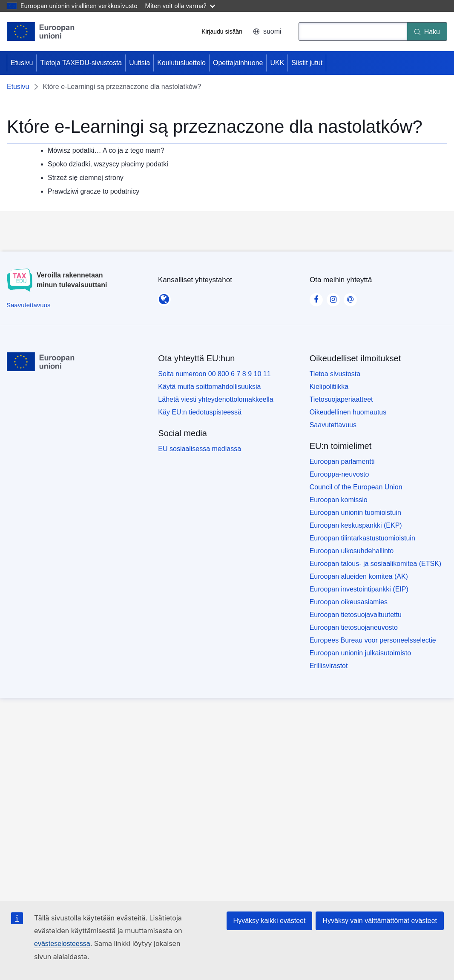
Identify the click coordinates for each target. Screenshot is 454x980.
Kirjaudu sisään (222, 31)
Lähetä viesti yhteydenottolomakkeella (216, 399)
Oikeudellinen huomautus (348, 412)
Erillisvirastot (329, 666)
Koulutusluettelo (181, 63)
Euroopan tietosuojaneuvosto (354, 627)
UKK (277, 63)
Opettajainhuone (238, 63)
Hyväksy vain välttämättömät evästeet (380, 921)
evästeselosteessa (62, 944)
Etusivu (22, 63)
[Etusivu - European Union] (41, 31)
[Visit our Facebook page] (316, 297)
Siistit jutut (307, 63)
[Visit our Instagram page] (333, 297)
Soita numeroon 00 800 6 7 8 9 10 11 (214, 374)
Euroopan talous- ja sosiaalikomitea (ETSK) (375, 564)
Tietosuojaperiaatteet (341, 399)
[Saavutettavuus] (28, 305)
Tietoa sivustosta (335, 374)
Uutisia (139, 63)
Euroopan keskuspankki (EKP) (356, 525)
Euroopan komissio (339, 500)
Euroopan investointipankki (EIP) (359, 589)
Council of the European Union (356, 487)
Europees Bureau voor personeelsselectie (373, 640)
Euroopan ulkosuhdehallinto (352, 551)
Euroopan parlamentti (342, 461)
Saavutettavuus (333, 425)
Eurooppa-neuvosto (339, 474)
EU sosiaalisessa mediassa (200, 449)
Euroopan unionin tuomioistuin (355, 513)
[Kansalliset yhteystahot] (164, 297)
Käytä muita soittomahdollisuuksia (209, 387)
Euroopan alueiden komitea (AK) (359, 576)
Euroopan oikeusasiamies (349, 602)
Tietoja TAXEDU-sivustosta (81, 63)
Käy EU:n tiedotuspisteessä (200, 412)
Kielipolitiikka (329, 387)
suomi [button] (267, 31)
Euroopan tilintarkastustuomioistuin (362, 538)
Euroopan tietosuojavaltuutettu (356, 615)
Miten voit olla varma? (180, 6)
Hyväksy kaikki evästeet (270, 921)
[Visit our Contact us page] (350, 297)
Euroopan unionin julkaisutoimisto (360, 653)
